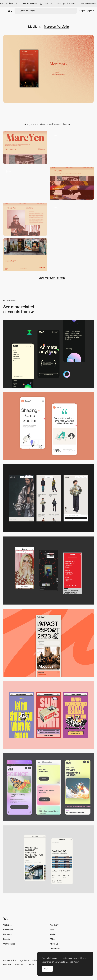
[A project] (72, 219)
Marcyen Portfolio (56, 27)
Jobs (52, 930)
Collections (8, 930)
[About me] (25, 219)
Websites (7, 925)
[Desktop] (25, 147)
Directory (7, 939)
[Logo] (72, 147)
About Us (54, 944)
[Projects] (72, 183)
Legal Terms (24, 960)
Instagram (19, 964)
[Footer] (25, 255)
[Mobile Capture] (48, 426)
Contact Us (55, 948)
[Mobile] (48, 643)
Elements (7, 934)
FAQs (52, 939)
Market (53, 934)
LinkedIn (30, 964)
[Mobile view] (48, 571)
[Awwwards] (10, 11)
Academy (54, 925)
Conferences (9, 944)
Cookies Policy (9, 960)
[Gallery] (25, 183)
